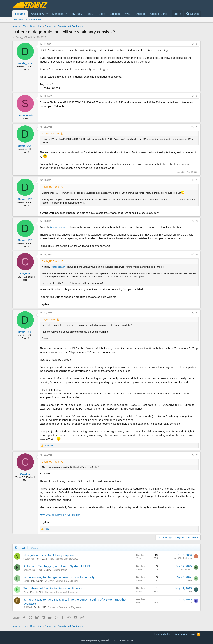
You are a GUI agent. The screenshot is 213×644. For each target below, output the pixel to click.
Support (115, 14)
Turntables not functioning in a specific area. (53, 588)
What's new (37, 14)
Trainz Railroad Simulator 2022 (63, 559)
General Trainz (60, 570)
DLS (91, 14)
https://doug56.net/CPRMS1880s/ (60, 515)
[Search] (192, 14)
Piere (26, 592)
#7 (197, 313)
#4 (197, 180)
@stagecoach (58, 227)
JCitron (188, 592)
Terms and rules (162, 634)
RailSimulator (30, 570)
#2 (197, 96)
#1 (197, 44)
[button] (47, 14)
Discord (140, 14)
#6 (197, 255)
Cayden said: (49, 320)
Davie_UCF (21, 37)
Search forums (34, 20)
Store (102, 14)
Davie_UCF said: (51, 187)
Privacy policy (180, 634)
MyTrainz (77, 14)
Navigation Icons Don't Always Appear (49, 555)
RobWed (27, 607)
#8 (197, 455)
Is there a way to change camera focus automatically (59, 577)
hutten (26, 581)
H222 (189, 603)
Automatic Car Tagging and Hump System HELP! (57, 566)
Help (192, 634)
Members (58, 14)
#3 (197, 127)
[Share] (193, 44)
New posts (18, 20)
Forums (20, 14)
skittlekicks (28, 559)
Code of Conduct (160, 14)
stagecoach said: (51, 134)
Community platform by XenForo (107, 641)
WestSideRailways (183, 558)
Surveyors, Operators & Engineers (61, 581)
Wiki (128, 14)
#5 (197, 221)
